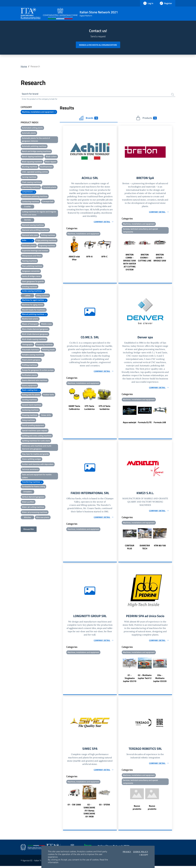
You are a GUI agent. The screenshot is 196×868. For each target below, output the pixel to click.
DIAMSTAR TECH (145, 548)
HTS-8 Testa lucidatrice (104, 409)
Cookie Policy (141, 852)
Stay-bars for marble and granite (35, 454)
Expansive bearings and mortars (35, 251)
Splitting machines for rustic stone (36, 441)
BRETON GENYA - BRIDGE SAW (160, 259)
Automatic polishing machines (34, 146)
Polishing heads (48, 350)
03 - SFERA (105, 807)
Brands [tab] (89, 118)
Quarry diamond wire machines (35, 381)
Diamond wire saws (30, 235)
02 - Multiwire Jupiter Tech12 (145, 678)
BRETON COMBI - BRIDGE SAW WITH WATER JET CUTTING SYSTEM (130, 263)
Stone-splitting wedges (32, 459)
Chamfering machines (31, 188)
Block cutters (51, 157)
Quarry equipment (29, 386)
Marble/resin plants (30, 319)
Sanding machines (29, 400)
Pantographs (28, 345)
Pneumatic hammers (30, 350)
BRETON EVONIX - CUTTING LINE (145, 259)
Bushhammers (46, 167)
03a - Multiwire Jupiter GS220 (160, 680)
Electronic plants (29, 246)
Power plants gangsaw (31, 360)
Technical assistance (30, 470)
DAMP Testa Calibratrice (74, 409)
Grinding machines (30, 287)
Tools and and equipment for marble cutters (37, 476)
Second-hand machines (32, 405)
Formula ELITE (145, 424)
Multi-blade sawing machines (34, 340)
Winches (27, 518)
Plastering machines (44, 345)
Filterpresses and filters (32, 256)
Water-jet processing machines (35, 512)
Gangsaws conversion (31, 271)
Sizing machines (28, 420)
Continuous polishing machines (35, 197)
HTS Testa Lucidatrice (89, 409)
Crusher (27, 207)
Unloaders (27, 492)
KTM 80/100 (160, 547)
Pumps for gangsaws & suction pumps (38, 370)
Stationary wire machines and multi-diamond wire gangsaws (37, 448)
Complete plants (50, 188)
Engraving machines (47, 246)
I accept (144, 855)
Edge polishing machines (46, 241)
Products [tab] (146, 118)
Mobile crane (46, 324)
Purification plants (29, 375)
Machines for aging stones (33, 305)
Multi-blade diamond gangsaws (35, 334)
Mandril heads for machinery (34, 310)
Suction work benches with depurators (38, 465)
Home (24, 66)
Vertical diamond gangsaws (33, 497)
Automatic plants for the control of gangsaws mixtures (36, 140)
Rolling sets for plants (31, 395)
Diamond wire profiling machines (35, 230)
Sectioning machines (30, 410)
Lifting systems (42, 296)
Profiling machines (29, 365)
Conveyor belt (48, 202)
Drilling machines (48, 235)
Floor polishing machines (32, 266)
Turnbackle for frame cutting (33, 487)
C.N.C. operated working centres (35, 172)
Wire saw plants (43, 518)
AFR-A (89, 257)
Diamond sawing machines (33, 225)
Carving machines (29, 177)
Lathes (28, 296)
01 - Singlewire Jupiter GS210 (130, 680)
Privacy (127, 852)
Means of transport (30, 324)
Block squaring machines (32, 162)
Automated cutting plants (32, 128)
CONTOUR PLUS (130, 548)
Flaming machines (29, 261)
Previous (64, 250)
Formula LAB (160, 424)
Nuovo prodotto (137, 810)
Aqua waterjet (130, 424)
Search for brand (31, 94)
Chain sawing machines (32, 182)
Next (116, 250)
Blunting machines (30, 167)
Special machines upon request (35, 431)
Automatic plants (29, 133)
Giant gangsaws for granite (33, 282)
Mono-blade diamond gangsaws (35, 329)
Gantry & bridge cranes (31, 277)
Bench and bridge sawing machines (36, 152)
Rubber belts (49, 395)
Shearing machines (30, 415)
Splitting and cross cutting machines (37, 436)
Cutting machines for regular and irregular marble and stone (39, 213)
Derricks (28, 220)
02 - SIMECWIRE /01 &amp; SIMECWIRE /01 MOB (89, 813)
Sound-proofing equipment (33, 426)
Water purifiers (28, 502)
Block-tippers (51, 162)
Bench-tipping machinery (32, 157)
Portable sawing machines (33, 355)
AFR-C (104, 257)
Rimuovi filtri (29, 529)
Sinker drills (46, 415)
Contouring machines (31, 202)
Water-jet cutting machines (33, 507)
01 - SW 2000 (74, 807)
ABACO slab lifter (74, 259)
